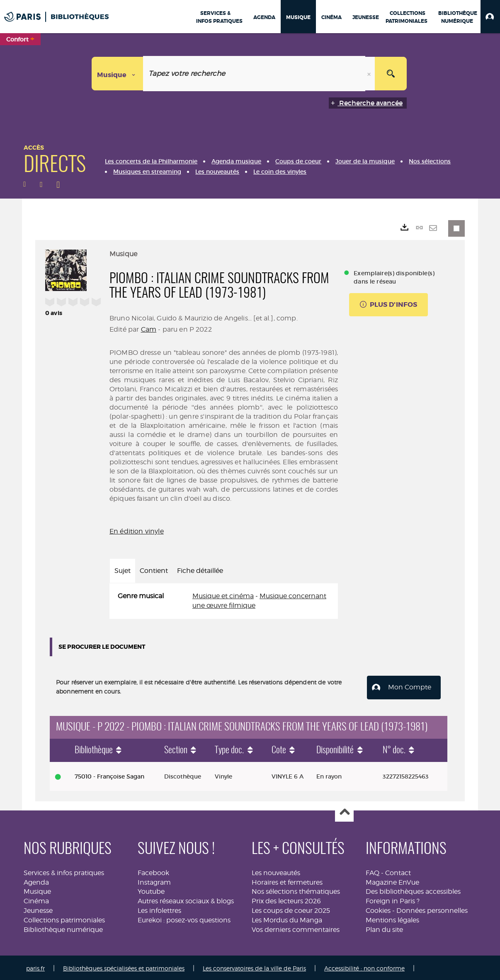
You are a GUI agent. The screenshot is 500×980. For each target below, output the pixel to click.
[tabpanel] (224, 601)
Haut (344, 811)
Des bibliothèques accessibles (413, 890)
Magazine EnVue (392, 881)
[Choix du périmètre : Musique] (118, 74)
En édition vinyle (137, 531)
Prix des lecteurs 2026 (286, 900)
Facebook (153, 871)
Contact (398, 871)
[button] (490, 17)
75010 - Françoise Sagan (109, 775)
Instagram (154, 881)
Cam (149, 329)
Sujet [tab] (123, 571)
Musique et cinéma (223, 596)
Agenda (36, 881)
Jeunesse (38, 909)
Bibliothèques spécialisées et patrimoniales (124, 967)
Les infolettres (159, 909)
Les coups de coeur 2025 (291, 909)
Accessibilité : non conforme (364, 967)
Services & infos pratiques (64, 871)
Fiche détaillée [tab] (200, 571)
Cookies (378, 909)
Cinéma (36, 900)
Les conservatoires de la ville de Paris (254, 967)
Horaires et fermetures (287, 881)
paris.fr (35, 967)
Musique (37, 890)
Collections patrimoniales (64, 918)
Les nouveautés (276, 871)
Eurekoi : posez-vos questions (184, 918)
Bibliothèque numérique (63, 928)
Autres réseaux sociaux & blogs (186, 900)
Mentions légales (392, 918)
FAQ (373, 871)
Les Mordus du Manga (287, 918)
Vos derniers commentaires (296, 928)
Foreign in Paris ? (393, 900)
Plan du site (384, 928)
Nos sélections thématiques (296, 890)
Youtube (151, 890)
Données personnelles (432, 909)
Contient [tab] (154, 571)
